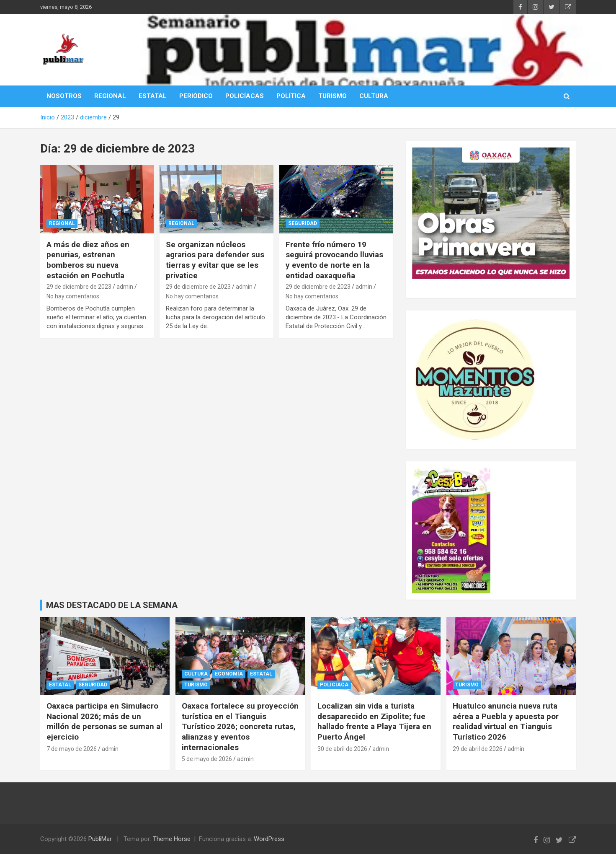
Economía (229, 674)
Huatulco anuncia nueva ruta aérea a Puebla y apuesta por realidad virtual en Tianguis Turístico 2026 (506, 721)
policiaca (334, 685)
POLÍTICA (291, 96)
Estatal (60, 685)
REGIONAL (110, 96)
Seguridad (303, 223)
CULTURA (374, 96)
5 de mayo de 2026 (207, 759)
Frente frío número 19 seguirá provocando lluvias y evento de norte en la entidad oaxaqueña (334, 260)
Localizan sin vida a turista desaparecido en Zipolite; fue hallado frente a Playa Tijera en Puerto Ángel (374, 721)
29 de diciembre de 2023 (79, 287)
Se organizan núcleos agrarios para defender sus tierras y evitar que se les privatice (215, 260)
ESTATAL (153, 96)
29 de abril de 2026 (478, 749)
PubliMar (100, 839)
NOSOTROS (64, 96)
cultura (196, 674)
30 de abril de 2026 (342, 749)
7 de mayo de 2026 (72, 749)
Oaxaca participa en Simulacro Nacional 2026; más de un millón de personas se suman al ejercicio (104, 721)
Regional (62, 223)
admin (125, 287)
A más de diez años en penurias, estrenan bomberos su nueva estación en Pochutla (88, 260)
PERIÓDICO (196, 96)
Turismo (196, 685)
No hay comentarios (73, 296)
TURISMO (332, 96)
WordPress (269, 839)
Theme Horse (172, 839)
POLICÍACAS (245, 96)
